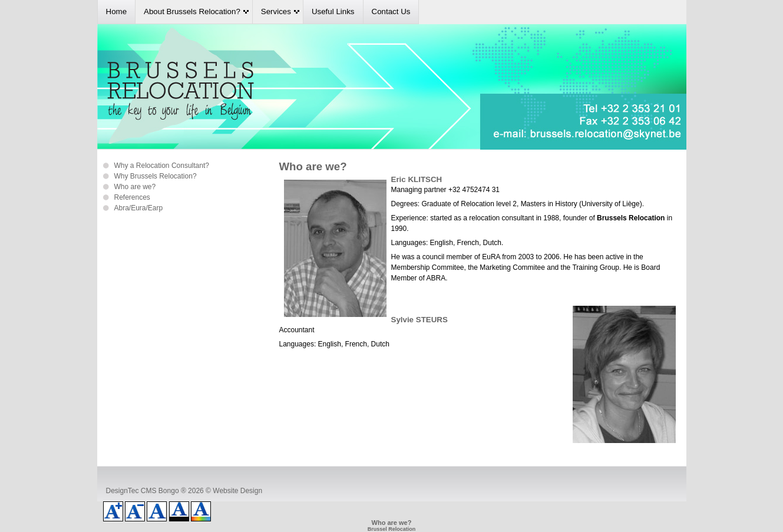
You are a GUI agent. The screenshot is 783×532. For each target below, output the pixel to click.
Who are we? (135, 187)
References (132, 197)
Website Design (237, 491)
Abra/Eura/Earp (139, 208)
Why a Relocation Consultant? (162, 166)
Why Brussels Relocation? (156, 176)
